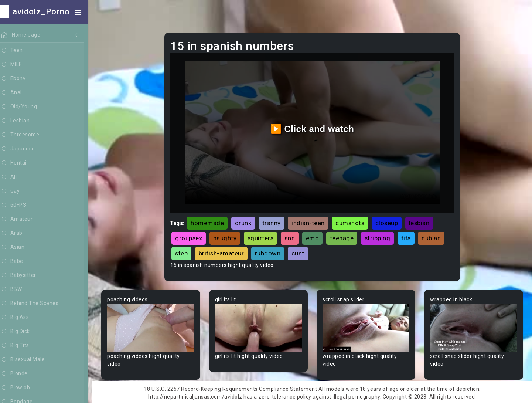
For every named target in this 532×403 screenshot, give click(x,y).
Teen (20, 51)
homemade (211, 221)
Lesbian (23, 121)
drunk (246, 221)
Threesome (28, 135)
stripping (381, 237)
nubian (434, 237)
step (185, 252)
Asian (21, 247)
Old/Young (27, 107)
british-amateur (224, 252)
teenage (345, 237)
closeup (390, 221)
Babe (20, 261)
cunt (301, 252)
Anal (20, 93)
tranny (274, 221)
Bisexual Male (31, 360)
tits (409, 237)
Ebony (21, 79)
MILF (20, 65)
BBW (20, 289)
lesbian (422, 221)
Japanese (26, 149)
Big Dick (24, 332)
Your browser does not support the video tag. (154, 326)
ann (293, 237)
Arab (20, 233)
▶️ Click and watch (314, 128)
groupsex (192, 237)
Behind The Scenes (38, 304)
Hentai (22, 163)
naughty (228, 237)
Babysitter (27, 275)
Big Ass (23, 318)
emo (316, 237)
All (17, 177)
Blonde (23, 374)
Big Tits (23, 346)
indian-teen (311, 221)
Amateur (25, 219)
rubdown (271, 252)
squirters (264, 237)
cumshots (353, 221)
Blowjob (24, 388)
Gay (18, 191)
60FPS (22, 205)
